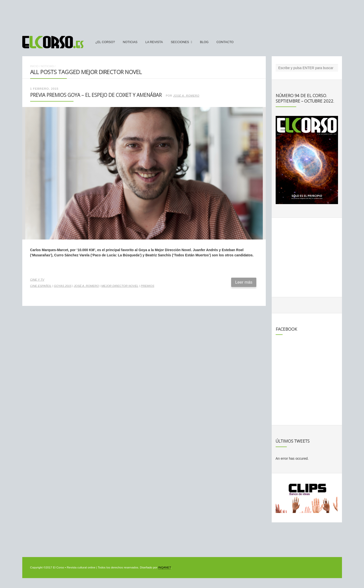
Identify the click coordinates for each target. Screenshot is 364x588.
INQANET (164, 567)
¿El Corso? (105, 42)
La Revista (154, 42)
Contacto (225, 42)
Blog (204, 42)
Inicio (34, 66)
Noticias (130, 42)
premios (148, 286)
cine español (41, 286)
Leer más (244, 282)
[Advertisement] (182, 16)
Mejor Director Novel (120, 286)
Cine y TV (37, 280)
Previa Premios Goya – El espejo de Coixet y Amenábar (96, 95)
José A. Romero (186, 96)
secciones (180, 42)
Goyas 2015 (63, 286)
